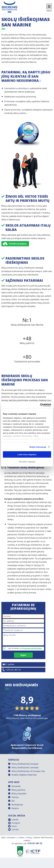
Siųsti (23, 655)
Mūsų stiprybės (19, 794)
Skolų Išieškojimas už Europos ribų (28, 771)
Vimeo (14, 826)
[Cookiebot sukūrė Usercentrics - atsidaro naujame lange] (40, 405)
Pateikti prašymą (18, 244)
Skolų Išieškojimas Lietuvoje (25, 767)
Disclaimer (11, 837)
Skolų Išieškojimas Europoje (25, 764)
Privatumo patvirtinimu (32, 648)
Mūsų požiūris (18, 790)
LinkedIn (15, 820)
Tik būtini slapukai (27, 462)
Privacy (29, 837)
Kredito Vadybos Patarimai (24, 775)
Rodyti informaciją (38, 447)
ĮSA (13, 801)
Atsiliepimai (17, 805)
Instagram (16, 823)
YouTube (15, 829)
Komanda (16, 786)
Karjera (15, 808)
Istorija (15, 797)
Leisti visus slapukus (27, 455)
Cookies (21, 837)
